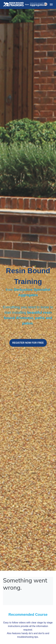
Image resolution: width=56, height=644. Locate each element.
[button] (51, 4)
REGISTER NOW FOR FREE (28, 343)
